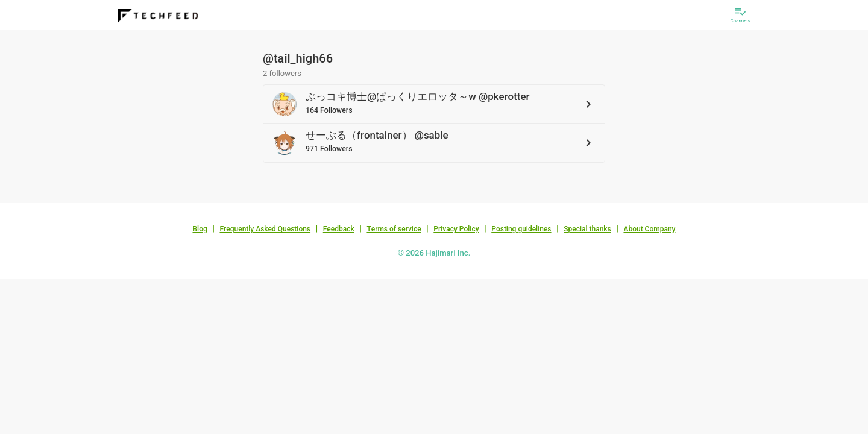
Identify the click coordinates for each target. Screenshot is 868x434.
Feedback (339, 229)
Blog (200, 229)
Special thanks (587, 229)
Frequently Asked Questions (265, 229)
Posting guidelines (521, 229)
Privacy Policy (456, 229)
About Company (649, 229)
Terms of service (394, 229)
